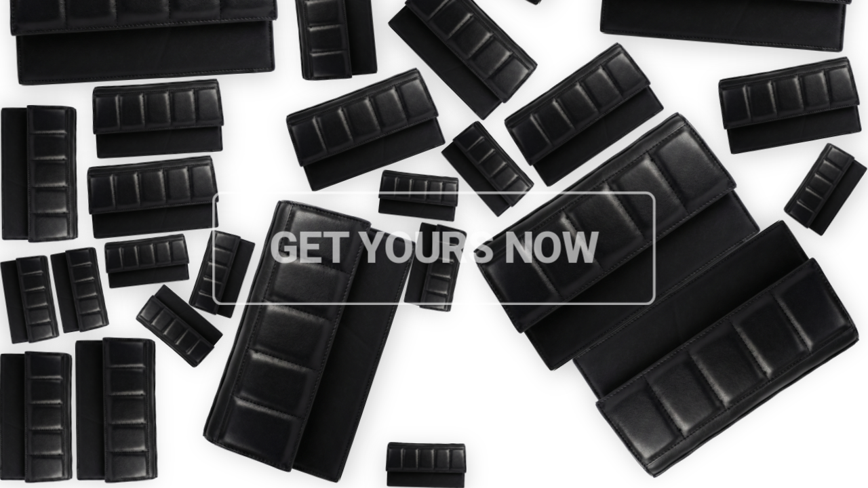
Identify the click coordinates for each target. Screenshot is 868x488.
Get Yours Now (434, 253)
